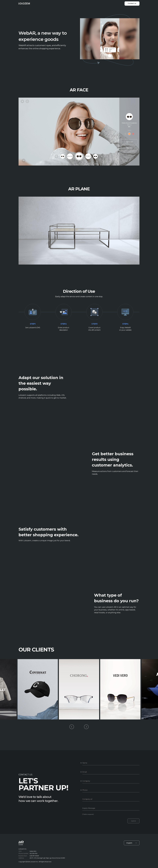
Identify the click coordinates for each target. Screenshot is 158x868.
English (132, 843)
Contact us (132, 3)
